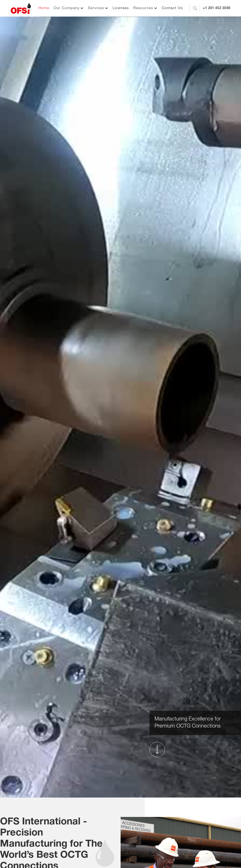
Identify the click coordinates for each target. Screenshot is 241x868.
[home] (21, 8)
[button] (69, 8)
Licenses (121, 8)
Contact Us (172, 8)
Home (44, 8)
